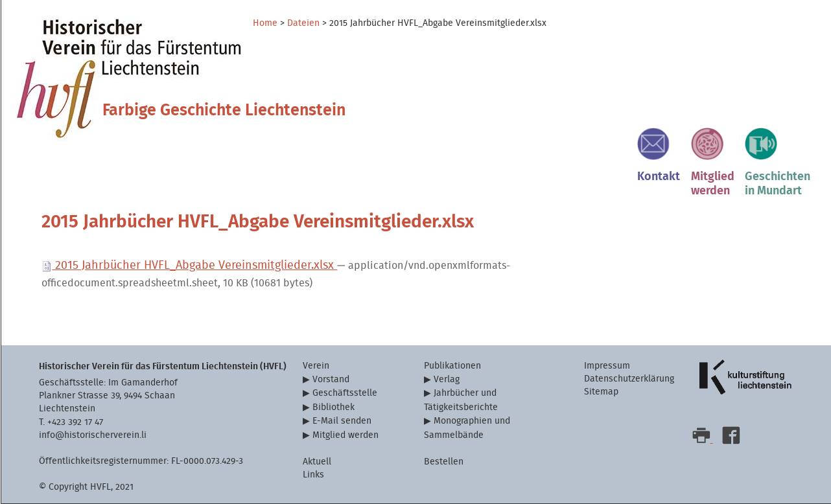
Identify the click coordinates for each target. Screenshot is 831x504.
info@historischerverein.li (93, 435)
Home (265, 23)
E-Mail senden (342, 421)
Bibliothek (334, 407)
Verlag (447, 379)
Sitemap (601, 392)
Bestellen (444, 462)
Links (313, 475)
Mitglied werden (345, 435)
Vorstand (331, 379)
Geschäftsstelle (345, 393)
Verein (316, 366)
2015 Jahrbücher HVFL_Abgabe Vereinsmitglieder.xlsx (189, 265)
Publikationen (452, 366)
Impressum (607, 366)
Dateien (303, 23)
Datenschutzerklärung (629, 379)
